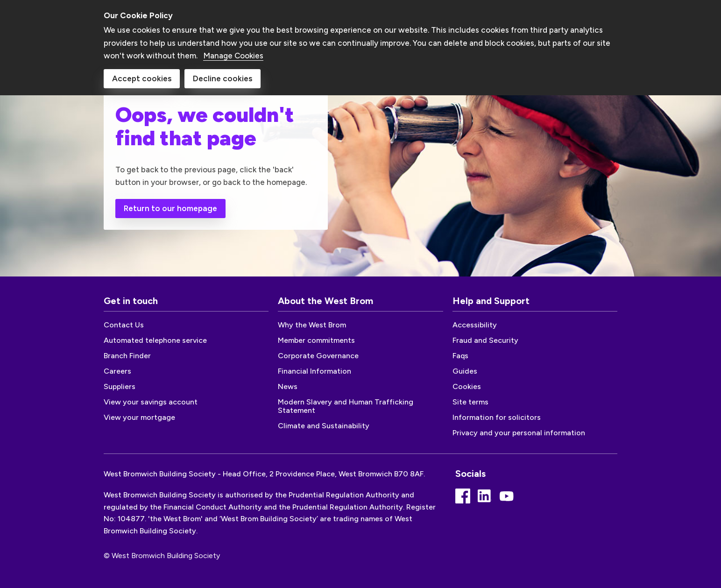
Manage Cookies (233, 52)
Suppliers (120, 386)
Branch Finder (127, 356)
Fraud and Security (485, 340)
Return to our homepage (170, 208)
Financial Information (315, 371)
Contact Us (124, 325)
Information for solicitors (497, 417)
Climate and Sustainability (324, 426)
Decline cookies (223, 75)
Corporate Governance (318, 356)
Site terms (470, 402)
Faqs (460, 356)
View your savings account (151, 402)
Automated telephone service (155, 340)
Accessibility (475, 325)
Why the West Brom (312, 325)
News (288, 386)
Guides (465, 371)
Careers (117, 371)
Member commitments (316, 340)
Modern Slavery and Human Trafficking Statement (346, 406)
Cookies (467, 386)
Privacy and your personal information (519, 433)
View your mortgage (139, 417)
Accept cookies (142, 75)
